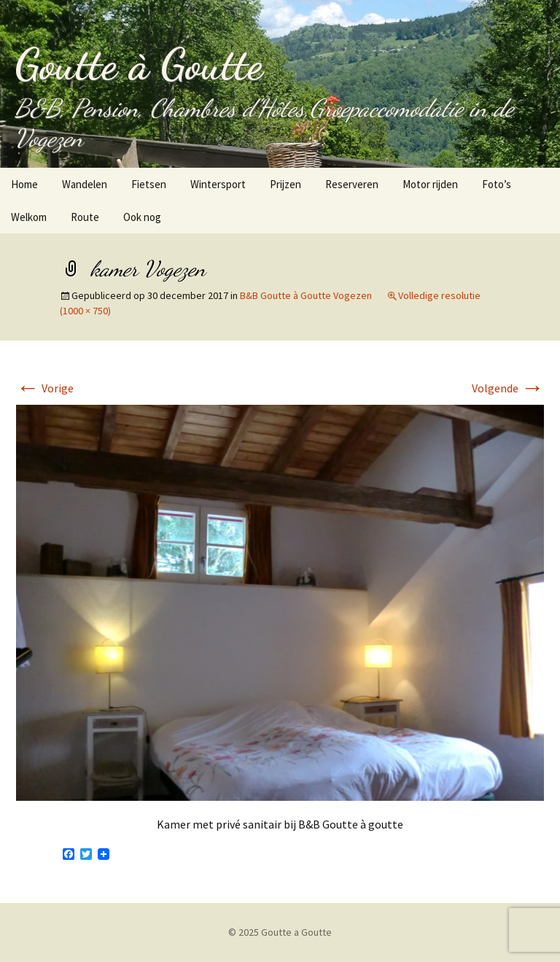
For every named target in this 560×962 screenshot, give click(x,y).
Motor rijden (430, 184)
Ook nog (142, 217)
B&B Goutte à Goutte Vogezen (306, 295)
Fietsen (149, 184)
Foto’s (497, 184)
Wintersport (218, 184)
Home (24, 184)
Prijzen (285, 184)
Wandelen (85, 184)
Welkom (29, 217)
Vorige (45, 388)
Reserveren (352, 184)
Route (85, 217)
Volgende (508, 388)
